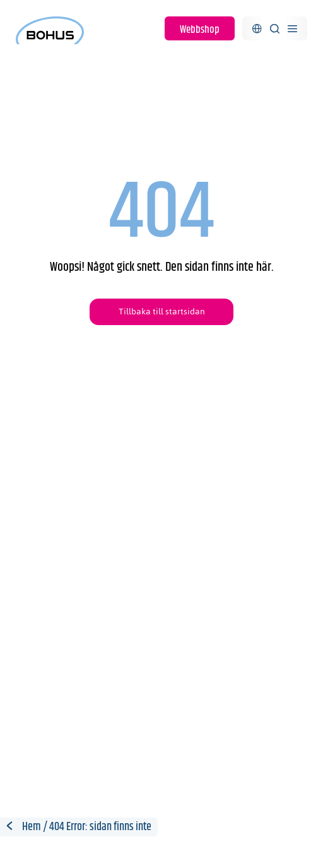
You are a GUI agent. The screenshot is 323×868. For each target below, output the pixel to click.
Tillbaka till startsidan (162, 312)
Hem (32, 827)
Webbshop (200, 30)
